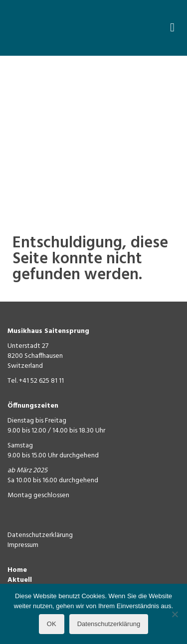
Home (17, 570)
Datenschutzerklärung (40, 535)
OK (52, 624)
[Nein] (175, 614)
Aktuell (20, 580)
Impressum (23, 545)
